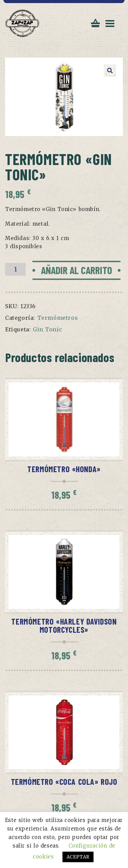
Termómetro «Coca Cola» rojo (64, 782)
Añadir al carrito (76, 270)
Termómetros (58, 318)
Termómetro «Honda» (64, 469)
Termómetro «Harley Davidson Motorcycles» (64, 625)
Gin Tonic (47, 329)
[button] (110, 71)
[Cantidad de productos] (15, 269)
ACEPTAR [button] (78, 857)
